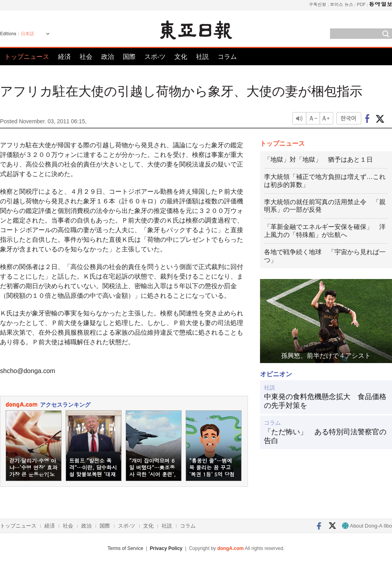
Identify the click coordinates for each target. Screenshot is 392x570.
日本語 (27, 34)
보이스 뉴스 (342, 4)
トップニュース (27, 57)
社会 (86, 57)
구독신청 (318, 4)
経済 (64, 57)
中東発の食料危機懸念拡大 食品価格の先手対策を (325, 401)
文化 (181, 57)
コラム (227, 57)
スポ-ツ (155, 57)
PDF (361, 4)
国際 (129, 57)
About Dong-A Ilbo (367, 526)
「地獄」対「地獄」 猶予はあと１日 (318, 160)
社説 (202, 57)
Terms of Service (125, 548)
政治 (108, 57)
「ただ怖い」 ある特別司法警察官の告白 (325, 436)
